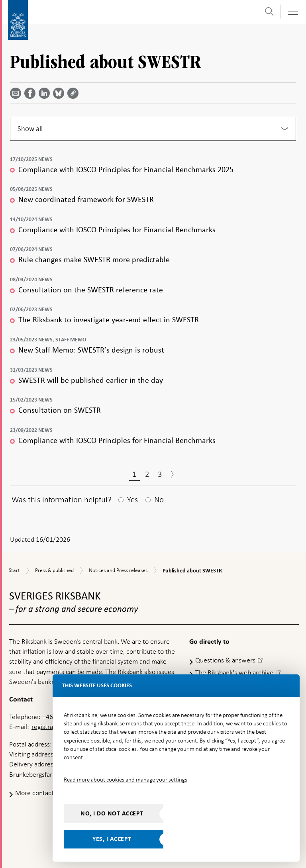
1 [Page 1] (134, 474)
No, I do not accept (112, 813)
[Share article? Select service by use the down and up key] (46, 93)
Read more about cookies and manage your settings (126, 780)
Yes (132, 500)
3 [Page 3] (160, 474)
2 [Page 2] (147, 474)
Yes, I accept (112, 839)
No (159, 500)
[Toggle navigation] (292, 12)
